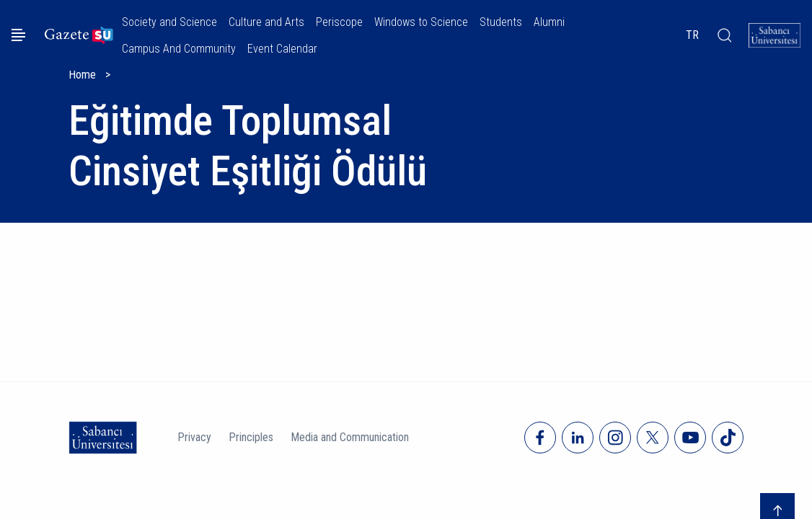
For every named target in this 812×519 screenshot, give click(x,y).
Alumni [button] (549, 22)
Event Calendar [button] (282, 49)
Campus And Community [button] (179, 49)
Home (82, 75)
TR (692, 35)
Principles (251, 437)
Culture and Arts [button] (266, 22)
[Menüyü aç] (18, 35)
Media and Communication (350, 437)
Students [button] (501, 22)
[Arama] (724, 35)
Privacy (194, 437)
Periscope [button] (339, 22)
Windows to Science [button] (421, 22)
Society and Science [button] (169, 22)
